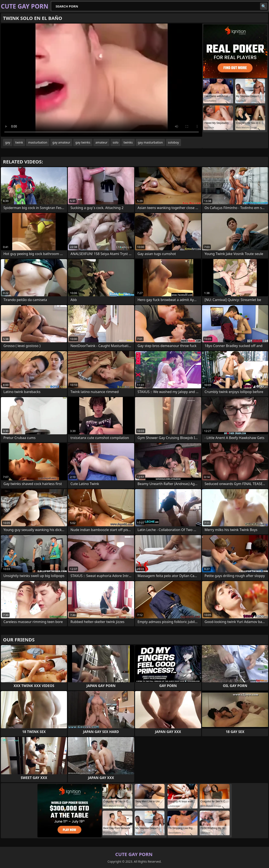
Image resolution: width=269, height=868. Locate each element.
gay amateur (61, 142)
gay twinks (83, 142)
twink (19, 142)
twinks (128, 142)
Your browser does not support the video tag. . (102, 80)
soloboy (173, 142)
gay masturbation (150, 142)
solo (115, 142)
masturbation (38, 142)
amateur (101, 142)
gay (8, 142)
